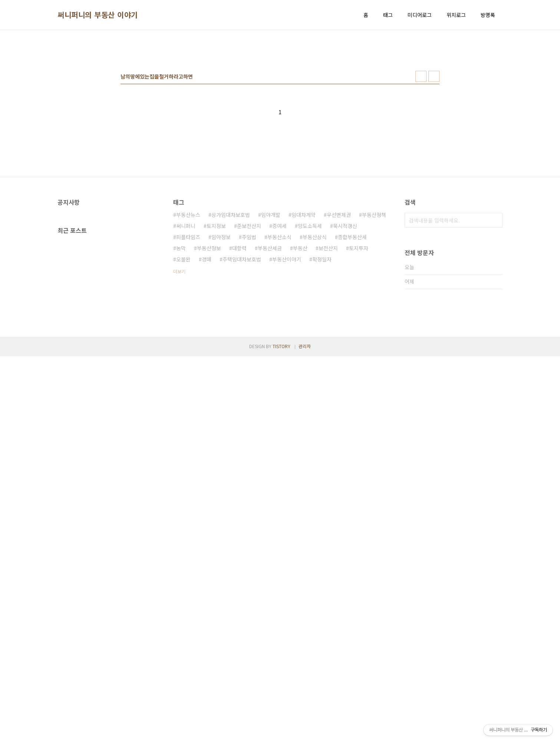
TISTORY (281, 733)
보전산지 (328, 352)
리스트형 (434, 180)
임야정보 (221, 341)
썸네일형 (421, 180)
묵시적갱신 (345, 330)
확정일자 (322, 363)
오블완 (183, 363)
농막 (181, 352)
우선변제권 (339, 318)
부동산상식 (315, 341)
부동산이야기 (287, 363)
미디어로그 (420, 15)
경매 (207, 363)
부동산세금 (270, 352)
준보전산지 (249, 330)
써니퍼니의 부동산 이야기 (98, 15)
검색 (495, 324)
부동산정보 (209, 352)
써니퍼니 (186, 330)
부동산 (300, 352)
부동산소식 (279, 341)
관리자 (305, 733)
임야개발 (271, 318)
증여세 (279, 330)
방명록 (488, 15)
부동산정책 (374, 318)
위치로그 (456, 15)
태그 (388, 15)
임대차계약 (304, 318)
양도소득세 (310, 330)
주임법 (249, 341)
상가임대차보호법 (231, 318)
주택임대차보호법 (242, 363)
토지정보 (216, 330)
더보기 (179, 375)
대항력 (239, 352)
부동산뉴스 (188, 318)
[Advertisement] (280, 93)
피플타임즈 (188, 341)
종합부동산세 (352, 341)
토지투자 (359, 352)
